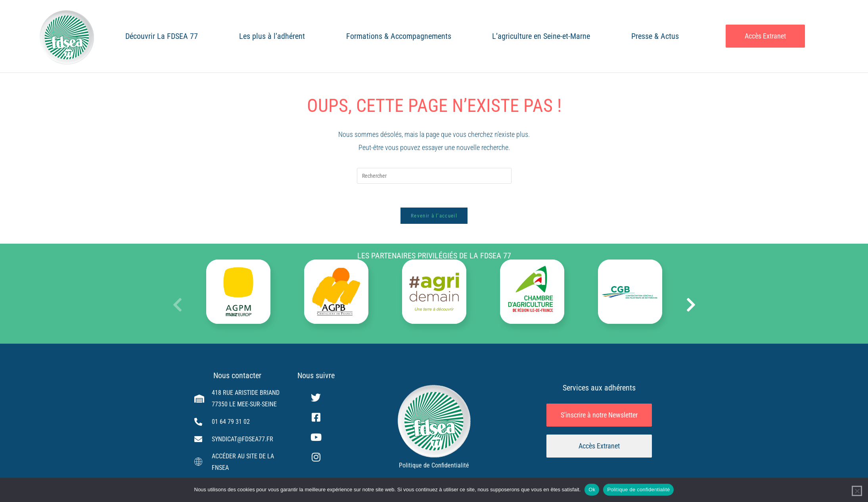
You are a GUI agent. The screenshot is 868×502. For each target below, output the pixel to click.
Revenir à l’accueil (434, 216)
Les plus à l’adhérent (272, 36)
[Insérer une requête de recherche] (434, 176)
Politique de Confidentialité (434, 465)
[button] (691, 305)
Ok (592, 489)
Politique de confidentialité (638, 489)
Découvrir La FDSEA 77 (162, 36)
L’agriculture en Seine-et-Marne (541, 36)
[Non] (857, 491)
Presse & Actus (655, 36)
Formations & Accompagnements (399, 36)
